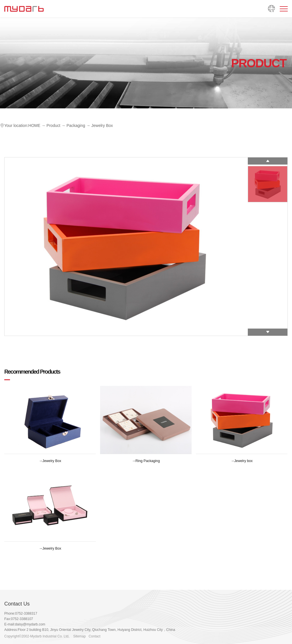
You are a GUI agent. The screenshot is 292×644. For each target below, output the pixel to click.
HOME (34, 125)
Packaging (76, 125)
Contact (95, 636)
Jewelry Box (102, 125)
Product (53, 125)
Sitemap (80, 636)
